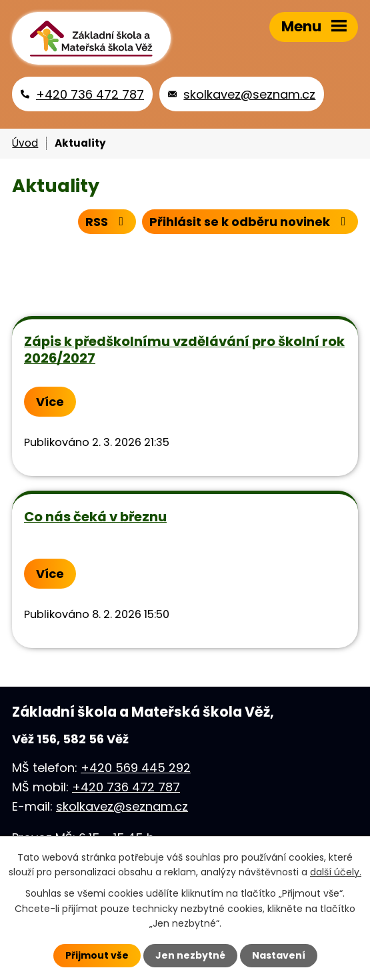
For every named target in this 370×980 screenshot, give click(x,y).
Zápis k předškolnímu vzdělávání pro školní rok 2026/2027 (184, 350)
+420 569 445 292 (136, 768)
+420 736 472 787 (126, 787)
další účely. (336, 872)
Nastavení (279, 955)
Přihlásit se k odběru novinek (250, 222)
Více (50, 402)
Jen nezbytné (190, 955)
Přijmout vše (97, 955)
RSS (107, 222)
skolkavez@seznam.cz (122, 806)
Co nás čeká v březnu (95, 517)
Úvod (25, 143)
